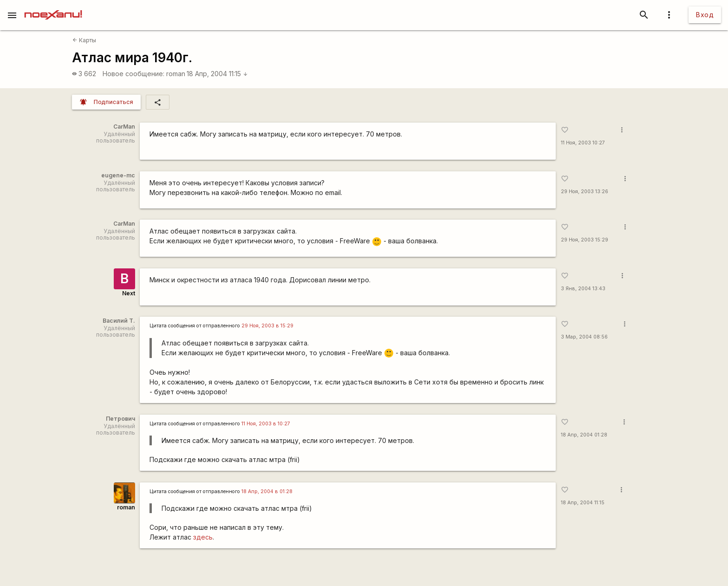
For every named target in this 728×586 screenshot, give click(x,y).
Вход (705, 15)
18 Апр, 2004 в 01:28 (267, 492)
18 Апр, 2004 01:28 (584, 435)
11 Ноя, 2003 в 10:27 (266, 424)
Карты (84, 40)
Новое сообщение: (133, 74)
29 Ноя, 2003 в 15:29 (267, 326)
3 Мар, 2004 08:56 (584, 337)
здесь (203, 537)
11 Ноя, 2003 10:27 (583, 143)
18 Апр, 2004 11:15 (217, 74)
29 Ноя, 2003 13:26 (585, 192)
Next (129, 293)
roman (176, 74)
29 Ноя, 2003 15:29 (585, 240)
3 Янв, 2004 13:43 (583, 289)
